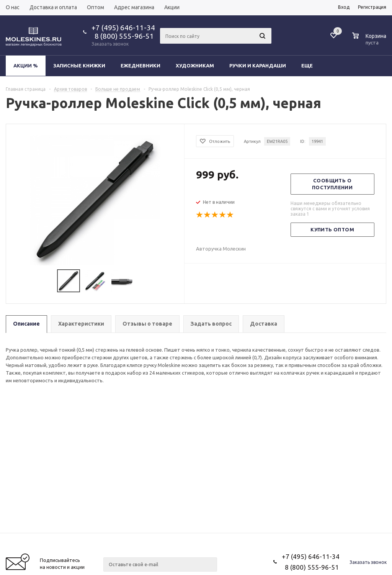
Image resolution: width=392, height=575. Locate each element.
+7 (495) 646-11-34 (123, 28)
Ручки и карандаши (258, 66)
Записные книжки (79, 66)
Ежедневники (140, 66)
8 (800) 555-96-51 (123, 36)
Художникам (195, 66)
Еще (311, 66)
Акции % (26, 66)
